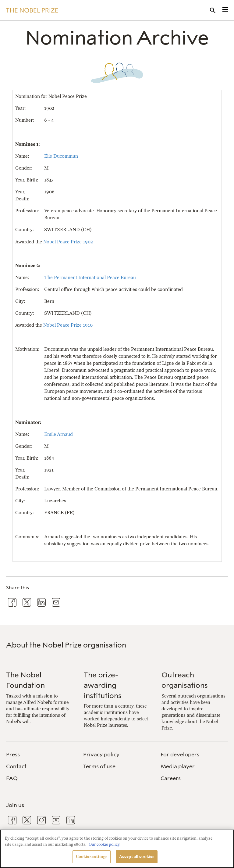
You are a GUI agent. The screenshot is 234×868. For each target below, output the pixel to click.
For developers (180, 755)
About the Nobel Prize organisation (66, 645)
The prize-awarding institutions (103, 685)
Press (13, 755)
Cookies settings (92, 857)
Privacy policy (101, 755)
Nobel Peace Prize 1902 (68, 242)
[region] (117, 849)
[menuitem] (40, 755)
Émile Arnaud (58, 434)
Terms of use (99, 766)
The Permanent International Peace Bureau (90, 277)
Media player (178, 766)
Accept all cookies (137, 857)
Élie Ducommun (61, 156)
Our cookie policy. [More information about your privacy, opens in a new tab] (105, 844)
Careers (171, 778)
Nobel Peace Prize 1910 (68, 325)
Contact (16, 766)
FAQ (12, 778)
